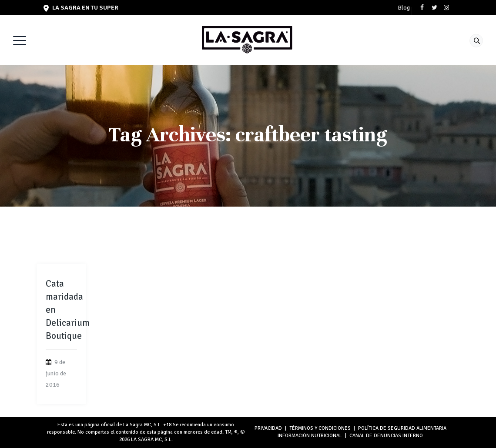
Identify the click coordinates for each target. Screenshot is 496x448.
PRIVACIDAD (268, 428)
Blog (404, 8)
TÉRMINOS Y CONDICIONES (320, 428)
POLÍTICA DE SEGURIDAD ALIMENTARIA (402, 428)
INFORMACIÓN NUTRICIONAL (310, 436)
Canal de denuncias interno (386, 436)
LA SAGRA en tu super (81, 8)
